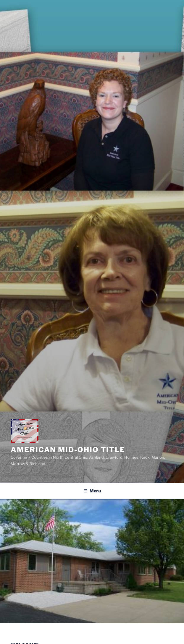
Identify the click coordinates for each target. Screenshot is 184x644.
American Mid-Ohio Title (68, 450)
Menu (92, 491)
